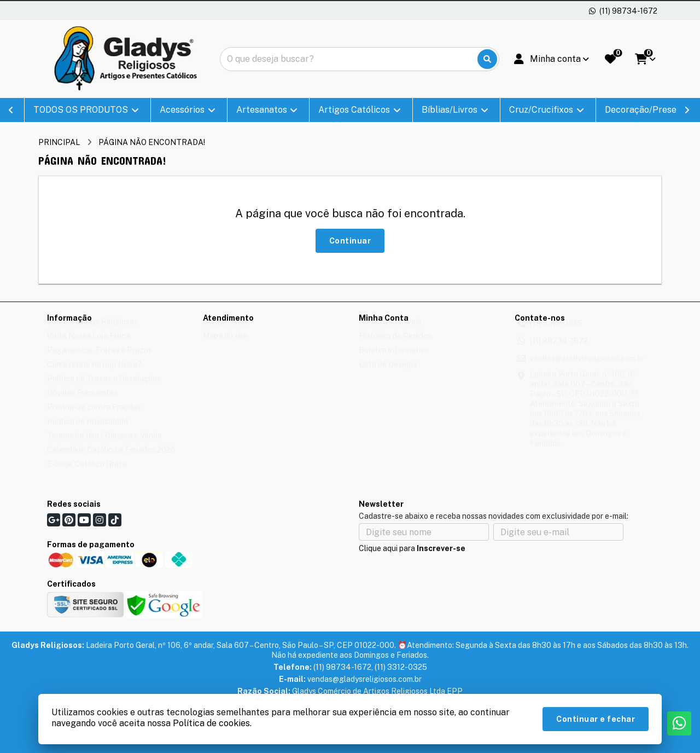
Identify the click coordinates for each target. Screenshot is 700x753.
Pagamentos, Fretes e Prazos (100, 361)
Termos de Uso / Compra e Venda (104, 446)
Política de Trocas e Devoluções (104, 389)
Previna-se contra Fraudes (94, 418)
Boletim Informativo (394, 361)
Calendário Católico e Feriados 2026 (111, 460)
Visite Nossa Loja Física (89, 346)
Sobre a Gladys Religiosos (92, 332)
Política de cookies (211, 723)
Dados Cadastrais (390, 332)
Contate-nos (226, 332)
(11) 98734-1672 (559, 351)
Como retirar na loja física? (94, 375)
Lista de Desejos (388, 375)
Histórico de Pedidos (395, 346)
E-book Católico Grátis (87, 474)
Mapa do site (225, 346)
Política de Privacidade (87, 432)
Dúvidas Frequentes (82, 403)
